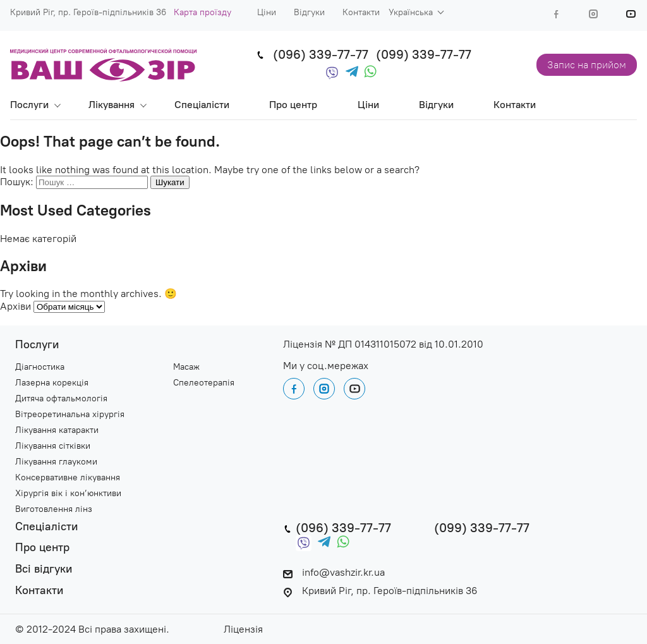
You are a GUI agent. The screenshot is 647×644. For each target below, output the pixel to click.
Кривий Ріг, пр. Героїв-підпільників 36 (380, 591)
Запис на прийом (587, 65)
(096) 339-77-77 (321, 54)
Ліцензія (243, 629)
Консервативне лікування (68, 478)
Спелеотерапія (204, 383)
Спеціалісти (202, 105)
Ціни (267, 13)
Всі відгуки (44, 569)
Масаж (186, 367)
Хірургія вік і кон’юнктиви (68, 494)
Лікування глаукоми (56, 462)
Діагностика (40, 367)
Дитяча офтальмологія (61, 399)
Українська (411, 13)
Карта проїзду (203, 13)
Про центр (293, 105)
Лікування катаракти (57, 430)
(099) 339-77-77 (424, 54)
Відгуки (309, 13)
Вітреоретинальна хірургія (70, 415)
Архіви (15, 306)
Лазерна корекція (52, 383)
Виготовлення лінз (54, 509)
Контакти (361, 13)
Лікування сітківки (53, 446)
